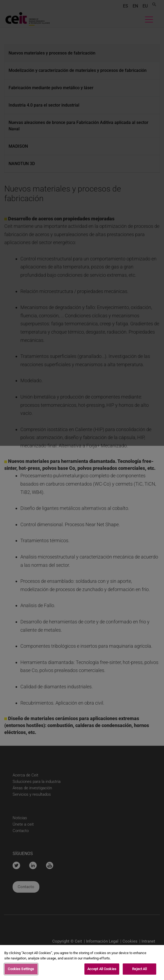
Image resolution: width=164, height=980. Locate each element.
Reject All (139, 970)
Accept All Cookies (102, 970)
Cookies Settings (21, 970)
